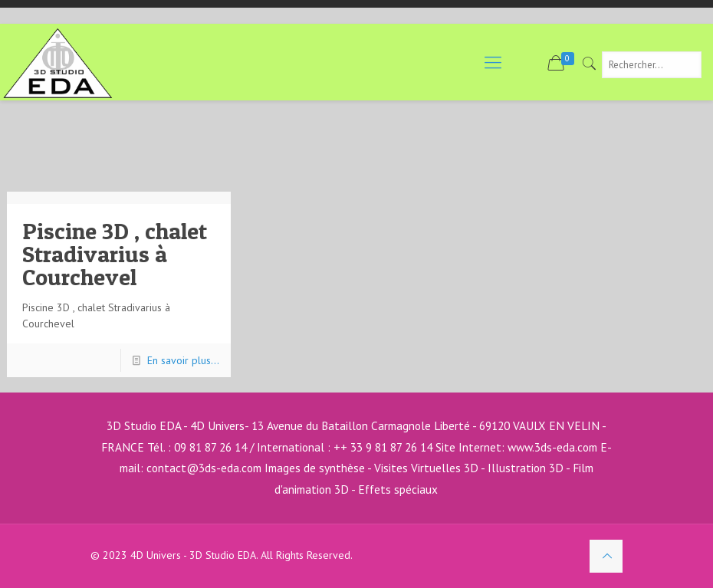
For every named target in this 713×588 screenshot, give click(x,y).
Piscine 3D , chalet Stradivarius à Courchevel (115, 254)
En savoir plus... (183, 360)
